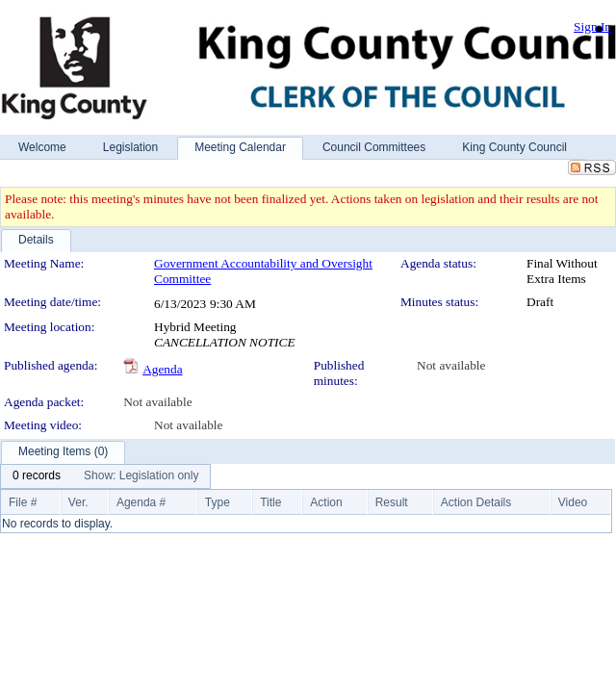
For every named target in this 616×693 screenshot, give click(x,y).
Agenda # (141, 502)
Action (326, 502)
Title (270, 502)
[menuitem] (37, 476)
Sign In (592, 26)
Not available (451, 365)
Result (392, 502)
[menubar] (105, 476)
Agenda (162, 369)
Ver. (78, 502)
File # (23, 502)
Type (218, 502)
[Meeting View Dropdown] (141, 476)
